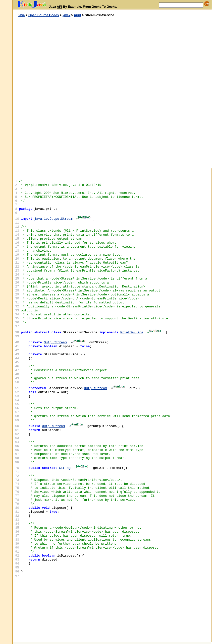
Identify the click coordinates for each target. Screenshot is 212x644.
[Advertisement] (62, 93)
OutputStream (55, 342)
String (65, 468)
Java (21, 15)
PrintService (132, 332)
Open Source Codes (44, 15)
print (78, 15)
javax (66, 15)
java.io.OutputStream (53, 219)
